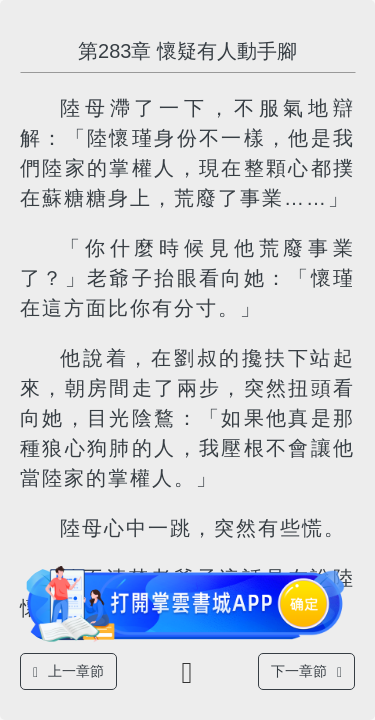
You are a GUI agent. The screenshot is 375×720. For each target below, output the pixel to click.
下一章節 (306, 671)
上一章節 (68, 671)
